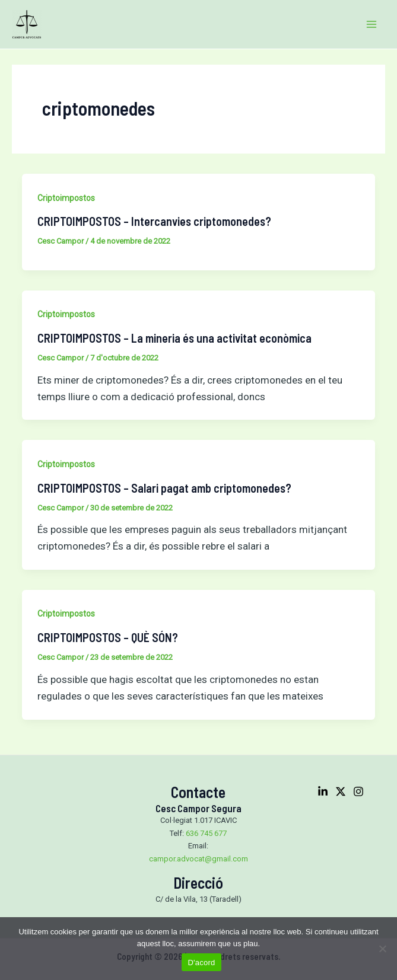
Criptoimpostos (66, 198)
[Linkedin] (323, 791)
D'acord (201, 963)
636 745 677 (206, 833)
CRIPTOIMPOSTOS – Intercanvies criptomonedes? (154, 221)
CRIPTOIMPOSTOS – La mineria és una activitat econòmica (174, 338)
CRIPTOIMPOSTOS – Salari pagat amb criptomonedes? (164, 488)
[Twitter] (341, 791)
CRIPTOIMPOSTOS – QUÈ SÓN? (108, 637)
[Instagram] (358, 791)
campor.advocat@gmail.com (198, 859)
